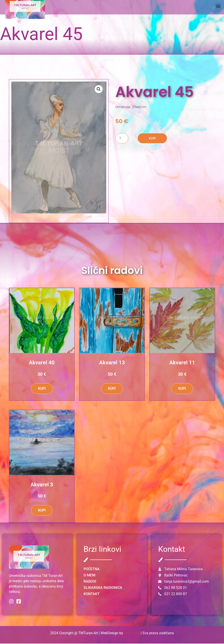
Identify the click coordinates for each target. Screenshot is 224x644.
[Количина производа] (122, 139)
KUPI (152, 139)
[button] (218, 6)
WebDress (132, 633)
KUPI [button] (42, 389)
